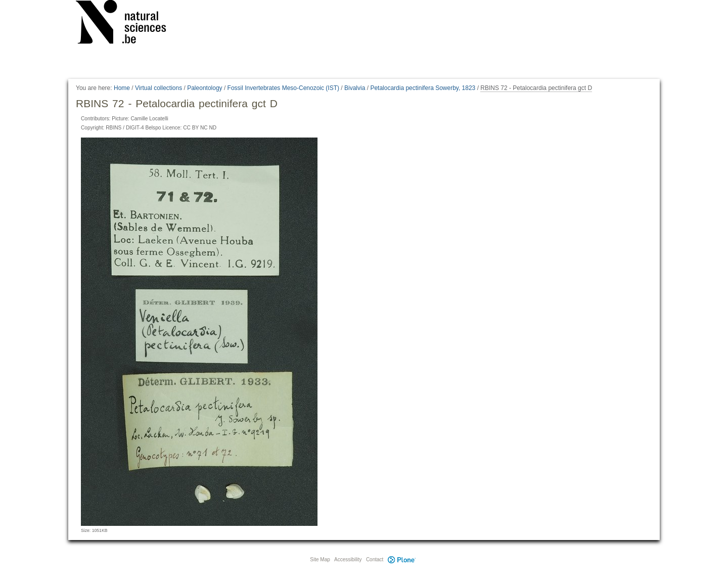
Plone (401, 559)
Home (122, 88)
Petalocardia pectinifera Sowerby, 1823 (423, 88)
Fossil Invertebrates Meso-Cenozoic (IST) (283, 88)
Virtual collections (158, 88)
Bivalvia (355, 88)
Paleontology (204, 88)
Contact (375, 559)
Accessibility (348, 559)
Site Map (320, 559)
